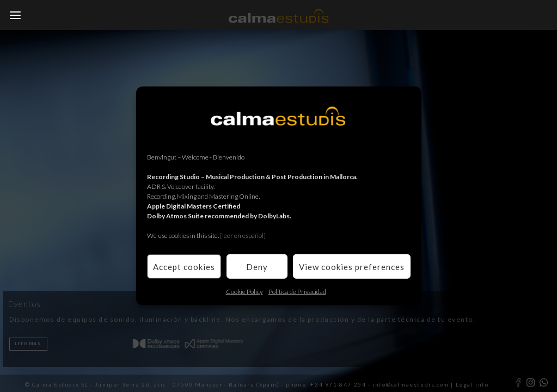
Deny (257, 266)
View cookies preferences (352, 266)
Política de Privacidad (297, 292)
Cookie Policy (244, 292)
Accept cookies (184, 266)
